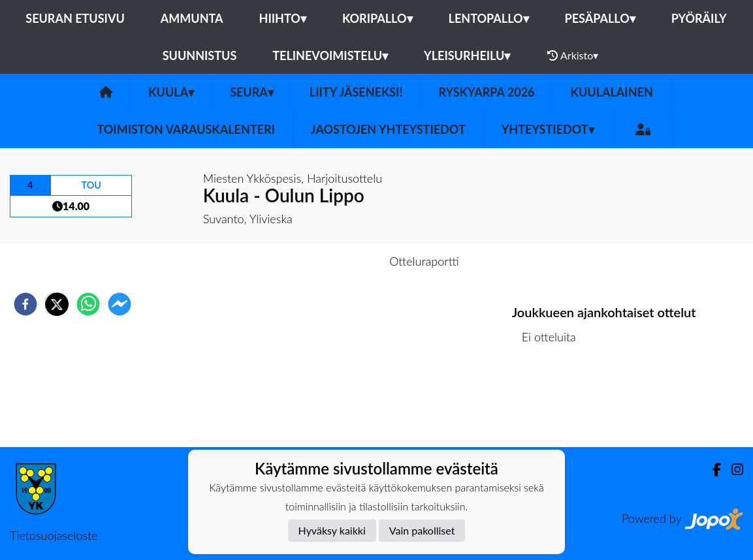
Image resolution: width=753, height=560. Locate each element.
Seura (252, 92)
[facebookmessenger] (120, 304)
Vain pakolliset (422, 530)
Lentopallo (489, 18)
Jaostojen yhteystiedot (388, 129)
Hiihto (283, 18)
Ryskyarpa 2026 (487, 92)
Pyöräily (699, 18)
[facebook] (25, 304)
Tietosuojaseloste (54, 535)
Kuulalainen (612, 92)
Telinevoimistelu (330, 55)
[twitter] (57, 304)
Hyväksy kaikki (332, 530)
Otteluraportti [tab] (424, 261)
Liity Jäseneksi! (356, 92)
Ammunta (192, 18)
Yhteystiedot (548, 129)
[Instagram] (732, 470)
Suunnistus (200, 55)
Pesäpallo (600, 18)
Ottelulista (554, 403)
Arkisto (573, 55)
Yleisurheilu (467, 55)
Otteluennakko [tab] (331, 261)
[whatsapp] (88, 304)
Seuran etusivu (75, 18)
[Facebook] (712, 470)
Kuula (171, 92)
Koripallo (377, 18)
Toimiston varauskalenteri (185, 129)
